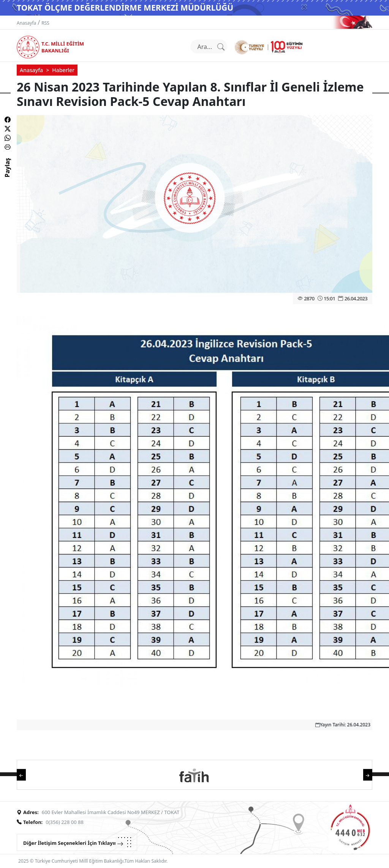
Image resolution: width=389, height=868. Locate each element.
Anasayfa (26, 23)
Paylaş (7, 174)
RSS (45, 23)
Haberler (63, 70)
